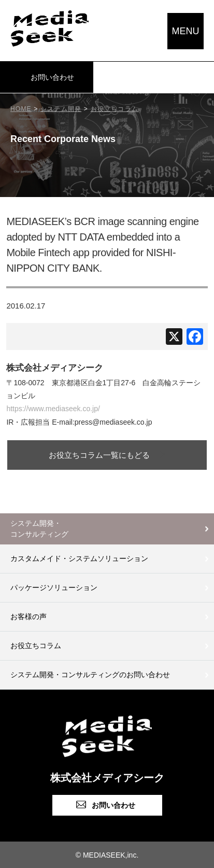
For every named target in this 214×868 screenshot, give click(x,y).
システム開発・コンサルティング (39, 529)
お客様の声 (28, 617)
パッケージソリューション (54, 587)
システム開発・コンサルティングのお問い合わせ (90, 675)
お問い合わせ (52, 77)
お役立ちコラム (36, 646)
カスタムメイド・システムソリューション (79, 558)
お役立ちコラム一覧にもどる (99, 455)
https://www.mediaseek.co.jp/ (53, 409)
